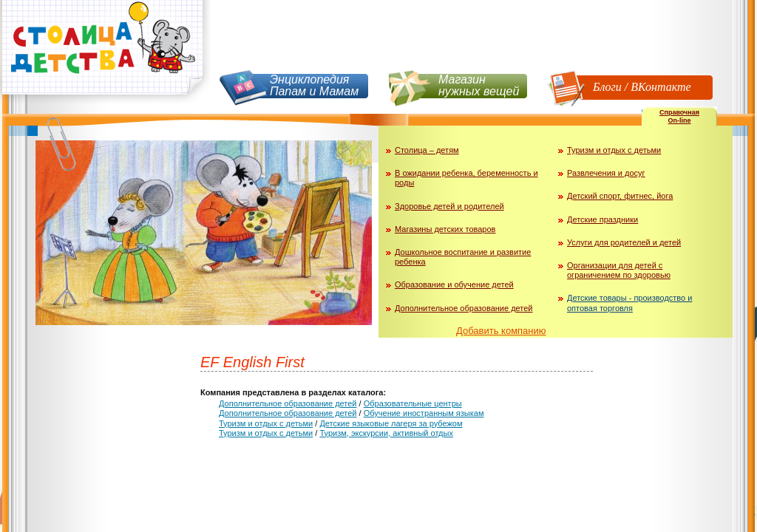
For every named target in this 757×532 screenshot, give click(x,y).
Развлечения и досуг (606, 173)
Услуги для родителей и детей (624, 242)
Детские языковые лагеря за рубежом (391, 423)
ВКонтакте (661, 87)
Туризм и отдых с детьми (614, 150)
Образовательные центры (413, 403)
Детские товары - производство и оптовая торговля (629, 303)
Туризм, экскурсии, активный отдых (386, 433)
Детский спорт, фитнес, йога (620, 196)
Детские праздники (602, 219)
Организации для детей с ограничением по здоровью (619, 270)
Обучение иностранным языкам (424, 413)
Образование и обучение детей (454, 284)
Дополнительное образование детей (464, 308)
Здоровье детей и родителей (449, 206)
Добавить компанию (501, 331)
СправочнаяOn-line (679, 116)
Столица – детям (427, 150)
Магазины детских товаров (445, 229)
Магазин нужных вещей (479, 85)
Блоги (607, 87)
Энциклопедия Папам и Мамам (314, 85)
